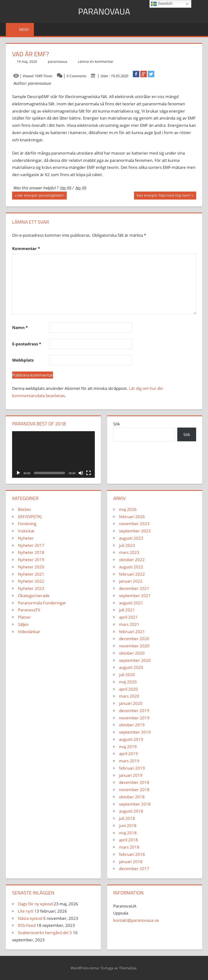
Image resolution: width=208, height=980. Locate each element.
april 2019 (128, 754)
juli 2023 (127, 545)
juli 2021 (127, 610)
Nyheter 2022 (31, 581)
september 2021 (135, 596)
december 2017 (134, 869)
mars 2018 (129, 847)
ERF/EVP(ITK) (30, 517)
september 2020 (135, 660)
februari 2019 (132, 768)
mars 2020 (129, 696)
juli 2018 (127, 818)
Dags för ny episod (35, 904)
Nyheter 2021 (31, 574)
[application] (53, 454)
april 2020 (128, 689)
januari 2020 (131, 703)
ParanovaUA (104, 11)
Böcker (25, 509)
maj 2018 (128, 833)
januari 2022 (131, 581)
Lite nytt (26, 911)
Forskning (27, 524)
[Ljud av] (81, 473)
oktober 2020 (132, 653)
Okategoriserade (34, 596)
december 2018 (134, 782)
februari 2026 (132, 517)
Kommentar (26, 248)
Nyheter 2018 (31, 552)
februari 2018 (132, 854)
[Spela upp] (18, 473)
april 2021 (128, 617)
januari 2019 (131, 775)
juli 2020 (127, 675)
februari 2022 (132, 574)
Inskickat (26, 531)
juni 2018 (128, 826)
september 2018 (135, 804)
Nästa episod (30, 918)
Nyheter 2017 (31, 545)
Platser (24, 617)
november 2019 (134, 718)
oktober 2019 (132, 725)
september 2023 (135, 531)
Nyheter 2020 (31, 567)
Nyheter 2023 (31, 588)
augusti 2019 (131, 739)
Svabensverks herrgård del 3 (45, 933)
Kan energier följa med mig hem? (163, 196)
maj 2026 (128, 509)
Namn (20, 327)
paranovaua (58, 61)
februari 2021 (132, 632)
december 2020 (134, 639)
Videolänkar (29, 632)
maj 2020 (128, 682)
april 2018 (128, 840)
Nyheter (26, 538)
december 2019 (134, 711)
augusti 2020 (131, 667)
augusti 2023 (131, 538)
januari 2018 (131, 862)
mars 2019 (129, 761)
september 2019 (135, 732)
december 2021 (134, 588)
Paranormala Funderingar (42, 603)
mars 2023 (129, 552)
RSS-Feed (27, 925)
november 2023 (134, 524)
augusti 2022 (131, 567)
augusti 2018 (131, 811)
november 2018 (134, 790)
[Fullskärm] (89, 473)
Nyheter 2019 (31, 560)
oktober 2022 (132, 560)
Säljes (23, 624)
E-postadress (27, 344)
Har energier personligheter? (41, 196)
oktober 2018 (132, 797)
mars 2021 (129, 624)
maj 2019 (128, 747)
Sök (117, 424)
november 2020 (134, 646)
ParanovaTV (29, 610)
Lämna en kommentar (96, 61)
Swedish (162, 4)
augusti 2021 (131, 603)
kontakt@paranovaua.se (136, 920)
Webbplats (23, 360)
